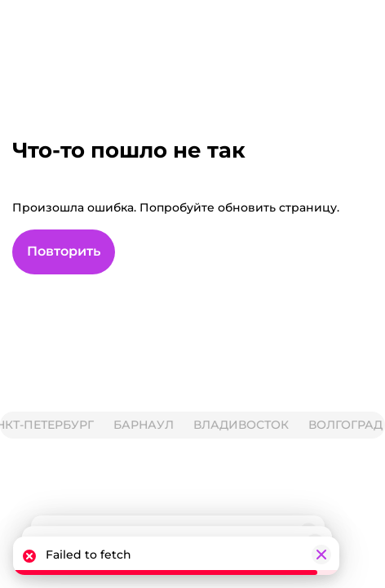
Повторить (64, 251)
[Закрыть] (321, 555)
